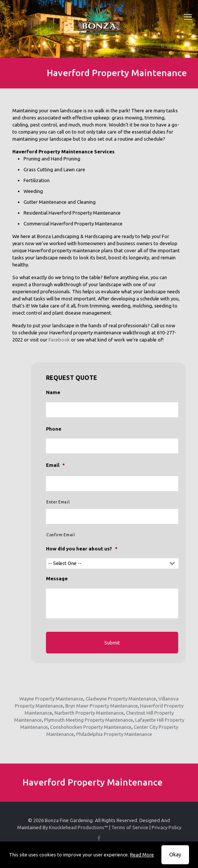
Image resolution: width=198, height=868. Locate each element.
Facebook (59, 340)
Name (53, 392)
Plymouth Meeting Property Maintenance (89, 720)
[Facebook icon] (99, 838)
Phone (54, 429)
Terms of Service (130, 827)
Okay (175, 855)
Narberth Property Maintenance (89, 713)
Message (57, 578)
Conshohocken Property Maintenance (91, 727)
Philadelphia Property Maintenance (114, 734)
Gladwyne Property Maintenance (121, 699)
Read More (142, 855)
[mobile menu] (188, 17)
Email (55, 465)
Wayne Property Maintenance (51, 699)
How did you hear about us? (82, 549)
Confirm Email (61, 535)
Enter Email (58, 502)
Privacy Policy (166, 827)
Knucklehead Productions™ (78, 827)
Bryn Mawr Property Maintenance (102, 706)
